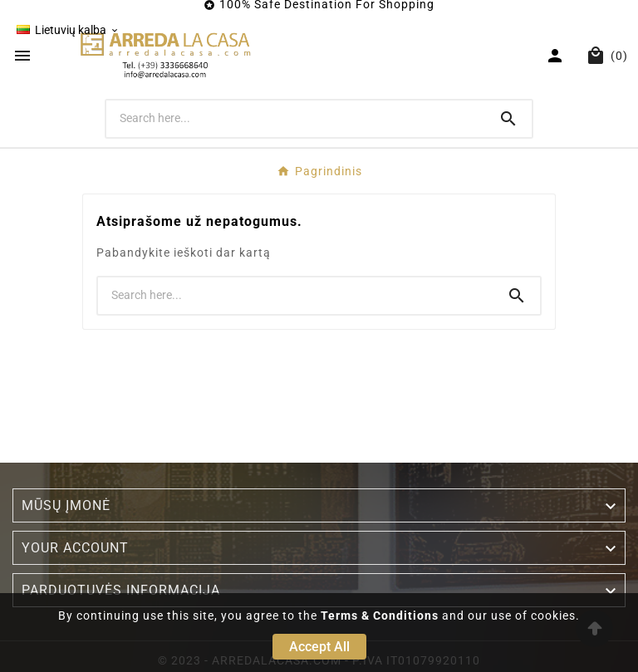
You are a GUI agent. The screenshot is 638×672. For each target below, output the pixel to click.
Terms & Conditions (380, 616)
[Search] (296, 118)
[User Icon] (557, 56)
